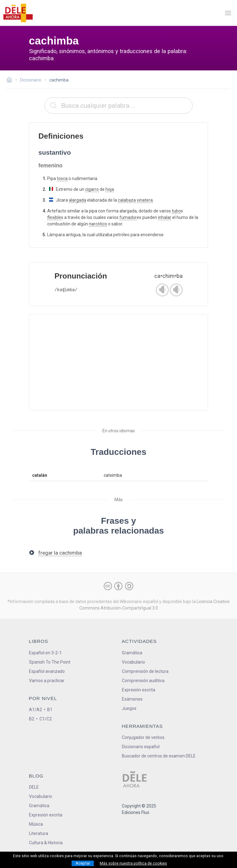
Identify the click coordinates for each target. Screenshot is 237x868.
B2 (32, 719)
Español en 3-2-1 (45, 653)
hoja (110, 189)
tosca (62, 178)
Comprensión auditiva (143, 681)
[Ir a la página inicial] (11, 81)
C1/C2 (46, 719)
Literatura (39, 833)
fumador (128, 217)
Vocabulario (133, 662)
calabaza (127, 200)
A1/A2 (35, 710)
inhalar (165, 217)
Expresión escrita (139, 690)
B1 (50, 710)
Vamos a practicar (47, 681)
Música (36, 824)
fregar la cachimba (60, 553)
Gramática (132, 653)
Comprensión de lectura (145, 671)
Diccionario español (141, 747)
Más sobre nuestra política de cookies (133, 863)
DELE (34, 787)
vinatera (145, 200)
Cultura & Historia (46, 843)
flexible (54, 217)
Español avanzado (47, 671)
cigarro (92, 189)
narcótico (98, 224)
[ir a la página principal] (18, 13)
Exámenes (132, 699)
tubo (176, 211)
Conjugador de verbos (143, 737)
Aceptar (83, 863)
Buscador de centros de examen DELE (159, 756)
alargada (77, 200)
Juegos (129, 708)
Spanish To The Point (50, 662)
